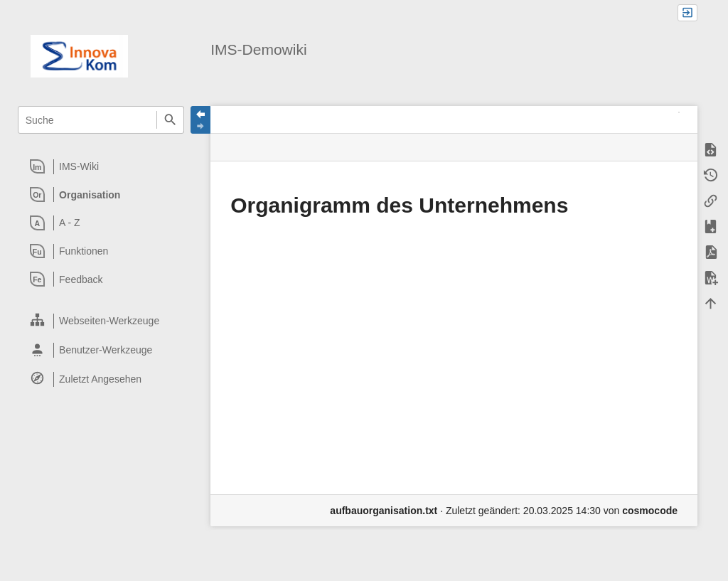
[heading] (101, 166)
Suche (170, 120)
